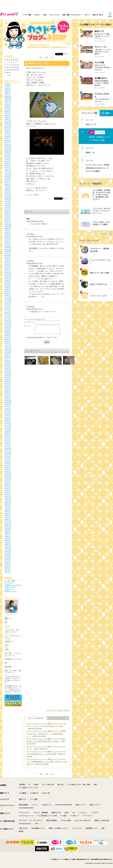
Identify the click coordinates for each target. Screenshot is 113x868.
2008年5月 (8, 538)
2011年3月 (8, 467)
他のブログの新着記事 (35, 718)
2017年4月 (8, 314)
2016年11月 (8, 325)
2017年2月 (8, 318)
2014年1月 (8, 396)
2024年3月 (8, 140)
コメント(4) (29, 195)
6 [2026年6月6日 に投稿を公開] (18, 62)
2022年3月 (8, 191)
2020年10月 (8, 226)
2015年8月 (8, 356)
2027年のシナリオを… (11, 591)
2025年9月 (8, 103)
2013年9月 (8, 404)
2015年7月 (8, 358)
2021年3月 (8, 216)
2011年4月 (8, 465)
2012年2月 (8, 444)
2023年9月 (8, 153)
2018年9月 (8, 279)
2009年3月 (8, 518)
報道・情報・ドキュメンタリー (72, 15)
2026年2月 (8, 92)
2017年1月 (8, 320)
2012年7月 (8, 434)
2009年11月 (8, 501)
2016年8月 (8, 331)
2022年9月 (8, 178)
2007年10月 (8, 553)
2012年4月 (8, 440)
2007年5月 (8, 564)
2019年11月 (8, 249)
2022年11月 (8, 174)
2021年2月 (8, 218)
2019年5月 (8, 262)
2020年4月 (8, 239)
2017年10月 (8, 302)
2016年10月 (8, 327)
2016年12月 (8, 323)
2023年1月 (8, 170)
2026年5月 (8, 86)
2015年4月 (8, 365)
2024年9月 (8, 128)
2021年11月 (8, 199)
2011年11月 (8, 450)
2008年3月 (8, 543)
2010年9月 (8, 480)
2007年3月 (8, 568)
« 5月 (9, 75)
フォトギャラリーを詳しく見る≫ (58, 710)
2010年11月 (8, 476)
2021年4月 (8, 214)
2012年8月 (8, 432)
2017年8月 (8, 306)
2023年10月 (8, 151)
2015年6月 (8, 360)
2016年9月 (8, 329)
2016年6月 (8, 335)
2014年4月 (8, 390)
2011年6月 (8, 461)
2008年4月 (8, 540)
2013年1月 (8, 421)
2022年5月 (8, 186)
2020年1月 (8, 245)
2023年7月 (8, 157)
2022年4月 (8, 189)
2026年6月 (8, 84)
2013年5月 (8, 413)
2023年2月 (8, 168)
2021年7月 (8, 207)
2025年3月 (8, 115)
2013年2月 (8, 419)
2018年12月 (8, 272)
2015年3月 (8, 367)
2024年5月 (8, 136)
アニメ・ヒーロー (54, 15)
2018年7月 (8, 283)
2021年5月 (8, 212)
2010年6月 (8, 486)
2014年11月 (8, 375)
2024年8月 (8, 130)
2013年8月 (8, 406)
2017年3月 (8, 316)
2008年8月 (8, 532)
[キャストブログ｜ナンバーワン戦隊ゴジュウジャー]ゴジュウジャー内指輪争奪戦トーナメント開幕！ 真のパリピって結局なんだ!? (47, 762)
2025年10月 (8, 100)
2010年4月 (8, 490)
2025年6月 (8, 109)
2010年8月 (8, 482)
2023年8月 (8, 155)
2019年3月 (8, 266)
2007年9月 (8, 555)
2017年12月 (8, 298)
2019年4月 (8, 264)
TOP (47, 57)
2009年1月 (8, 522)
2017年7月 (8, 308)
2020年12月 (8, 222)
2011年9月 (8, 455)
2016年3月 (8, 341)
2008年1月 (8, 547)
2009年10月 (8, 503)
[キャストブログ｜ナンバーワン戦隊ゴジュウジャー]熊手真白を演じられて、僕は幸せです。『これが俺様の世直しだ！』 (46, 734)
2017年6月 (8, 310)
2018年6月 (8, 285)
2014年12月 (8, 373)
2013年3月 (8, 417)
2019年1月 (8, 270)
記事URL (36, 195)
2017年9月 (8, 304)
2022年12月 (8, 172)
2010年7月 (8, 484)
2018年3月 (8, 291)
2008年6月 (8, 536)
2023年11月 (8, 149)
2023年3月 (8, 165)
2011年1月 (8, 471)
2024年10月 (8, 126)
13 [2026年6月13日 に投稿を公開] (18, 65)
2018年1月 (8, 295)
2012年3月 (8, 442)
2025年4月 (8, 113)
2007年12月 (8, 549)
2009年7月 (8, 509)
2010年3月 (8, 492)
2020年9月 (8, 228)
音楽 (45, 15)
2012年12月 (8, 423)
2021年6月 (8, 209)
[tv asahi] (10, 15)
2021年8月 (8, 205)
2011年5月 (8, 463)
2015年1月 (8, 371)
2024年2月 (8, 142)
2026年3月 (8, 90)
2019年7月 (8, 258)
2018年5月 (8, 287)
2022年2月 (8, 193)
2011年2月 (8, 469)
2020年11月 (8, 224)
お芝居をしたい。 (10, 589)
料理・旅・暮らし (98, 15)
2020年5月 (8, 237)
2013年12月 (8, 398)
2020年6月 (8, 235)
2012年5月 (8, 438)
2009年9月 (8, 505)
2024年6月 (8, 134)
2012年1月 (8, 446)
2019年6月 (8, 260)
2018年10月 (8, 276)
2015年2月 (8, 369)
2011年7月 (8, 459)
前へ (41, 57)
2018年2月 (8, 293)
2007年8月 (8, 557)
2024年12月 (8, 121)
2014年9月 (8, 379)
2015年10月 (8, 352)
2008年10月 (8, 528)
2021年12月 (8, 197)
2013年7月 (8, 409)
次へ (53, 57)
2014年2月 (8, 394)
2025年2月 (8, 117)
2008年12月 (8, 524)
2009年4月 (8, 515)
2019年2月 (8, 268)
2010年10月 (8, 478)
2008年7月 (8, 534)
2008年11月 (8, 526)
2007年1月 (8, 572)
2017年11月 (8, 300)
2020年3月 (8, 241)
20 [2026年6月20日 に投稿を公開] (18, 67)
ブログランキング (58, 718)
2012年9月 (8, 429)
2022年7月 (8, 182)
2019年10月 (8, 251)
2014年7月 (8, 383)
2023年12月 (8, 147)
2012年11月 (8, 425)
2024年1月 (8, 145)
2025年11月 (8, 98)
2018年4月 (8, 289)
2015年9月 (8, 354)
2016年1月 (8, 346)
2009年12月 (8, 499)
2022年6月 (8, 184)
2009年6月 (8, 511)
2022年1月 (8, 195)
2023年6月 (8, 159)
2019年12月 (8, 247)
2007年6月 (8, 562)
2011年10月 (8, 453)
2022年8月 (8, 180)
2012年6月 (8, 436)
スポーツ (87, 15)
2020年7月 (8, 233)
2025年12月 (8, 96)
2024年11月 (8, 124)
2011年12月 (8, 448)
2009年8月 (8, 507)
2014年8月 (8, 381)
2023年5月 (8, 161)
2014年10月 (8, 377)
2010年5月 (8, 488)
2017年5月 (8, 312)
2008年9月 (8, 530)
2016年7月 (8, 333)
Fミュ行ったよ (9, 583)
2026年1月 (8, 94)
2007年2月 (8, 570)
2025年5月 (8, 111)
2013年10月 (8, 402)
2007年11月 (8, 551)
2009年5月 (8, 513)
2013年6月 (8, 411)
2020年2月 (8, 243)
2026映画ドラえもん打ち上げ (13, 585)
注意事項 (34, 339)
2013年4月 (8, 415)
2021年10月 (8, 201)
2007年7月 (8, 559)
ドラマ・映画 (27, 15)
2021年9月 (8, 203)
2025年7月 (8, 107)
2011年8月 (8, 457)
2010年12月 (8, 473)
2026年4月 (8, 88)
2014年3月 (8, 392)
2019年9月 (8, 253)
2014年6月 (8, 385)
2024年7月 (8, 132)
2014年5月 (8, 388)
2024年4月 (8, 138)
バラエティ (37, 15)
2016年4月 (8, 339)
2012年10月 (8, 427)
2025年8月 (8, 105)
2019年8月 (8, 256)
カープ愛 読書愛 (10, 581)
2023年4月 (8, 163)
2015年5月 (8, 362)
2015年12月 (8, 348)
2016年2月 (8, 344)
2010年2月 (8, 494)
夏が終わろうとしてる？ (39, 63)
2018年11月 (8, 274)
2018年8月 (8, 281)
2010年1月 (8, 497)
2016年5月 (8, 337)
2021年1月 (8, 220)
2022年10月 (8, 176)
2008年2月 (8, 545)
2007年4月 (8, 566)
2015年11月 (8, 350)
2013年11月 (8, 400)
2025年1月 (8, 119)
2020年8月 (8, 230)
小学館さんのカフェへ (11, 587)
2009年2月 (8, 520)
